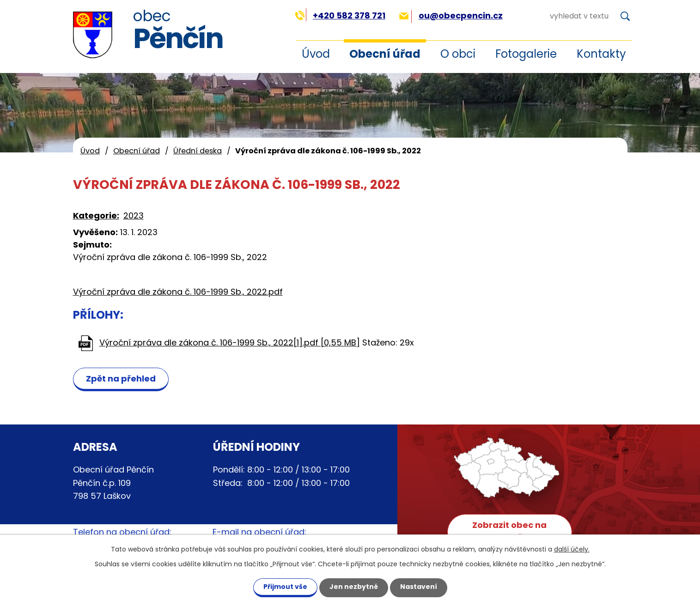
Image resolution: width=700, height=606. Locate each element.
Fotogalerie (526, 54)
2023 (134, 215)
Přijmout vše (285, 587)
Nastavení (419, 587)
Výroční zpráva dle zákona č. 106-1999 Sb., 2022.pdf (178, 292)
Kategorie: (96, 215)
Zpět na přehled (121, 379)
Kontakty (601, 54)
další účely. (572, 549)
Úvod (316, 54)
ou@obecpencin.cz (451, 15)
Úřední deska (198, 151)
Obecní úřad (385, 54)
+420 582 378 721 (340, 15)
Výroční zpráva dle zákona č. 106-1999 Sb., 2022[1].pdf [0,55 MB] (230, 342)
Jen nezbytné (354, 587)
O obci (458, 54)
